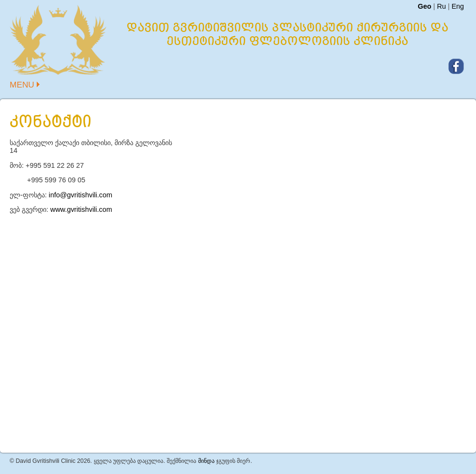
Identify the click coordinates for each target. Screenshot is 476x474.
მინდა (206, 461)
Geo (424, 6)
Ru (441, 6)
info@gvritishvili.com (80, 195)
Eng (458, 6)
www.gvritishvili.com (81, 209)
